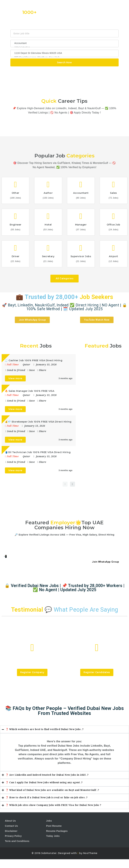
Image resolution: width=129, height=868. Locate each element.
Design (83, 71)
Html (74, 71)
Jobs (49, 821)
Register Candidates (97, 672)
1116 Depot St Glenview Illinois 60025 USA (64, 53)
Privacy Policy (13, 836)
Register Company (32, 672)
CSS (66, 71)
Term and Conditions (17, 841)
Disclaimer (11, 831)
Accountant (64, 43)
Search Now (64, 62)
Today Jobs (53, 836)
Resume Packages (57, 831)
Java (59, 71)
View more (15, 378)
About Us (10, 821)
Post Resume (54, 826)
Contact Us (11, 826)
